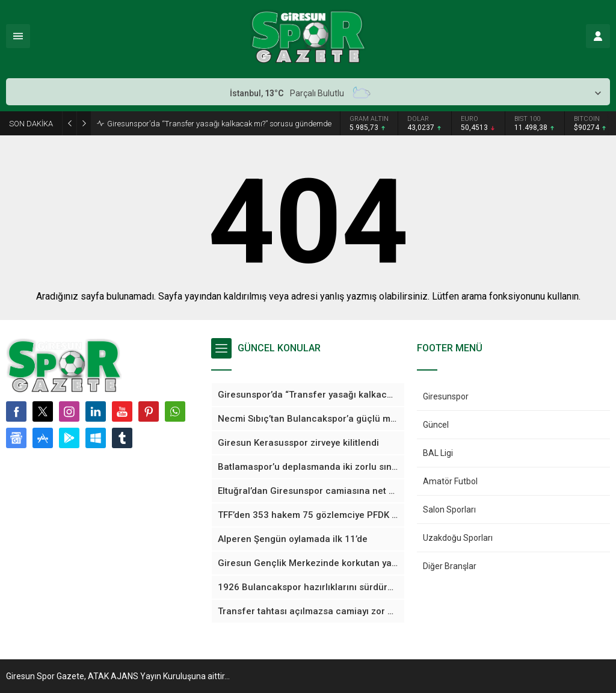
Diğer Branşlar (450, 566)
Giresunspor (446, 396)
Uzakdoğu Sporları (458, 538)
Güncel (436, 425)
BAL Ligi (438, 453)
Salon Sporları (449, 510)
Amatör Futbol (450, 481)
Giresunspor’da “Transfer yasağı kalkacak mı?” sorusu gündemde (219, 124)
